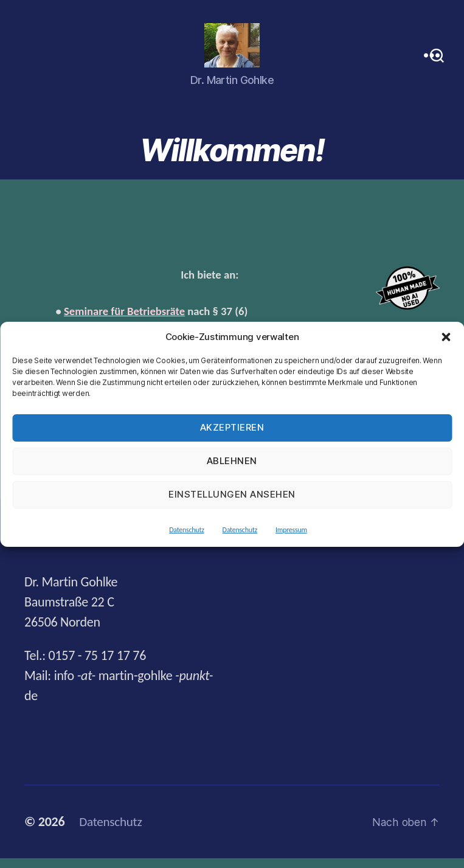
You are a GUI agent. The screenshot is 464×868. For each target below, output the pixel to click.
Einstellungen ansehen (232, 494)
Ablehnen (232, 461)
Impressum (291, 530)
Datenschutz (186, 530)
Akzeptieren (232, 427)
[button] (446, 337)
